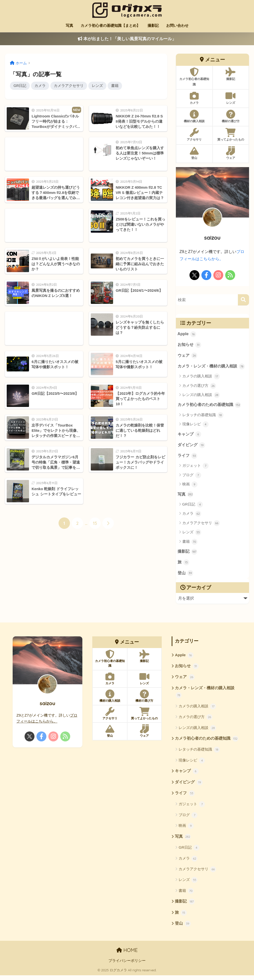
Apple (187, 334)
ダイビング (191, 446)
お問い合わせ (177, 25)
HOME (127, 955)
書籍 (115, 86)
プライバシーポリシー (127, 965)
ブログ (192, 477)
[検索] (243, 300)
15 (95, 524)
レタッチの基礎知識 (203, 416)
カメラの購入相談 (201, 377)
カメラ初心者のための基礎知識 (209, 406)
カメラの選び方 (199, 386)
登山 (186, 576)
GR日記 (20, 86)
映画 (190, 486)
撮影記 (153, 25)
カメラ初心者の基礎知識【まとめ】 (110, 25)
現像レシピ (195, 425)
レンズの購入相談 (201, 396)
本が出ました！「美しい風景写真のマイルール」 (127, 39)
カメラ (41, 86)
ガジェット (195, 467)
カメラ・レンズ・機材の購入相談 (211, 367)
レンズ (98, 86)
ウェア (188, 356)
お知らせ (190, 345)
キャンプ (190, 436)
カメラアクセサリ (69, 86)
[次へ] (108, 524)
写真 (69, 25)
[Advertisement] (44, 154)
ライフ (188, 457)
